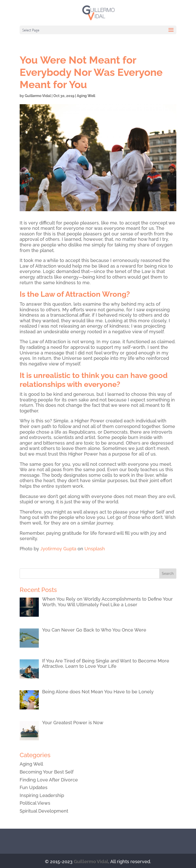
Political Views (35, 803)
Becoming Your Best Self (47, 772)
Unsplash (95, 549)
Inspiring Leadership (42, 795)
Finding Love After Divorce (49, 780)
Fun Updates (34, 787)
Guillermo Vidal (38, 96)
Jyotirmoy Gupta (58, 549)
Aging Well (86, 96)
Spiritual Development (44, 811)
